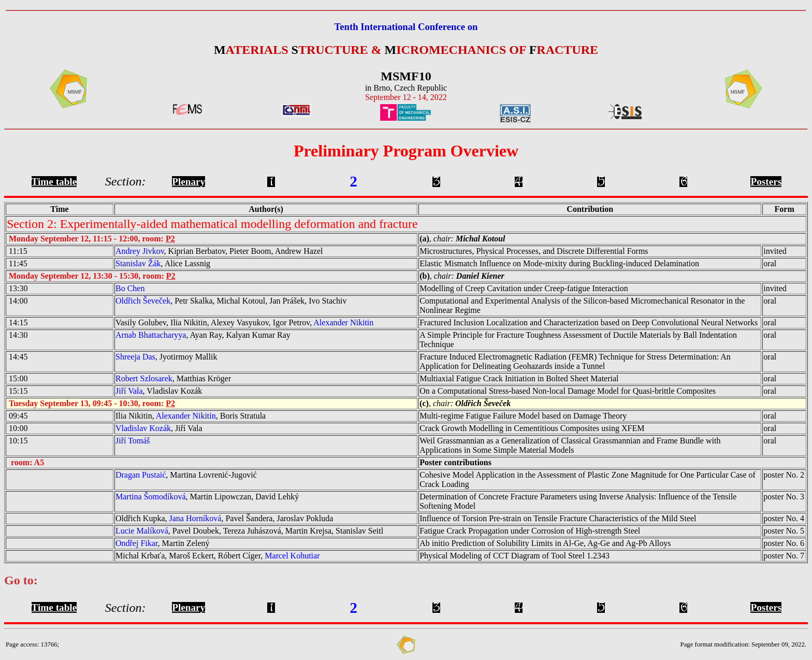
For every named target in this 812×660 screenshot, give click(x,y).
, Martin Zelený (163, 543)
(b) (425, 276)
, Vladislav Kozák (159, 391)
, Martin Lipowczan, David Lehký (207, 497)
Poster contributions (455, 462)
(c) (424, 403)
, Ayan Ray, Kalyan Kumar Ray (203, 335)
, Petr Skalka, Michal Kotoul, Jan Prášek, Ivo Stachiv (231, 301)
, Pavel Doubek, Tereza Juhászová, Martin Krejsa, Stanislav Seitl (249, 531)
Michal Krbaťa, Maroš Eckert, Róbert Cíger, (218, 556)
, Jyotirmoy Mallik (166, 357)
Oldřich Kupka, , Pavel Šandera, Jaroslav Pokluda (224, 518)
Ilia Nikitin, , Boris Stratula (191, 416)
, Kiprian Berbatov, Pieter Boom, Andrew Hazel (219, 251)
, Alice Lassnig (163, 263)
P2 (170, 239)
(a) (424, 239)
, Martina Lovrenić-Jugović (186, 475)
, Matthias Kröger (173, 378)
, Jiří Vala (159, 428)
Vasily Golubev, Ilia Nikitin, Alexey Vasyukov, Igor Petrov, (244, 322)
